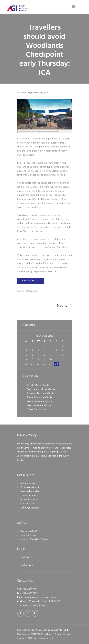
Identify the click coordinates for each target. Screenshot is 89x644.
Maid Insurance (29, 504)
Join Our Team (28, 535)
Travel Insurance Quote (40, 397)
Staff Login (26, 558)
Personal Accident (30, 492)
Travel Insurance (29, 496)
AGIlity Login (27, 566)
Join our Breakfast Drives (34, 539)
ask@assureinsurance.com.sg (41, 597)
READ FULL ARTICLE (31, 281)
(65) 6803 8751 (30, 589)
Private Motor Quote (38, 385)
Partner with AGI (29, 531)
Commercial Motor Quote (41, 389)
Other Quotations (36, 410)
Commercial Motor (31, 487)
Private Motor (28, 484)
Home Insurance (29, 500)
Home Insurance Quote (39, 402)
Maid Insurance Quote (39, 405)
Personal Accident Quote (40, 393)
